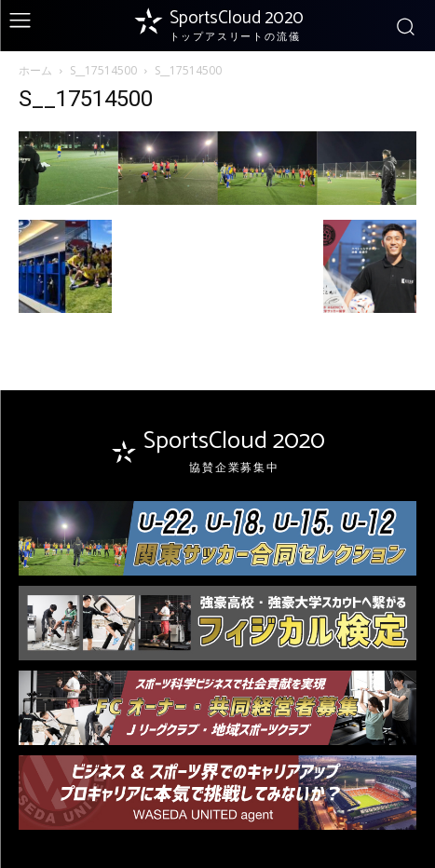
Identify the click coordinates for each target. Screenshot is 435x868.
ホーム (35, 70)
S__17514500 (103, 70)
